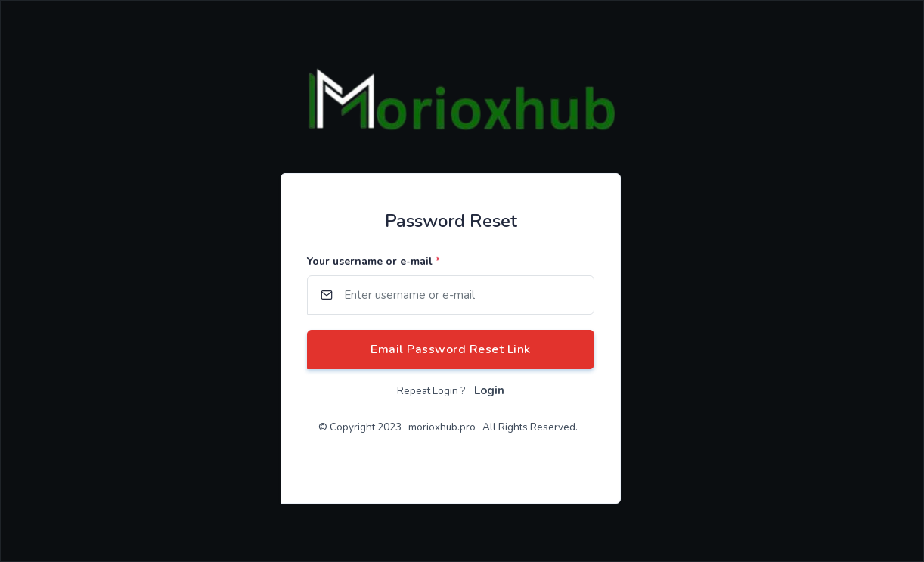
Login (489, 390)
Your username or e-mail (374, 261)
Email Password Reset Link (451, 349)
